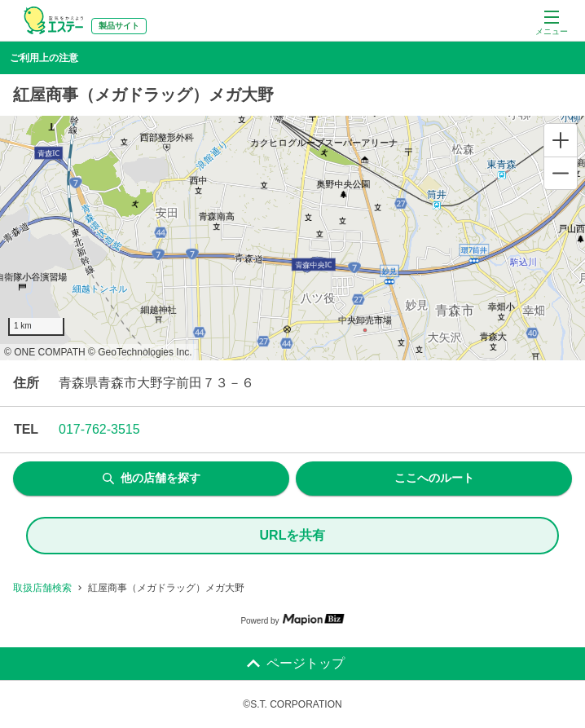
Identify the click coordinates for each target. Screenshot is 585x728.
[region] (292, 238)
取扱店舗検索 (42, 588)
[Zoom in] (561, 140)
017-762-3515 (99, 429)
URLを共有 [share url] (293, 535)
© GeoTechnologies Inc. (140, 352)
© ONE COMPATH (45, 352)
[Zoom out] (561, 173)
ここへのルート (434, 478)
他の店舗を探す (152, 478)
